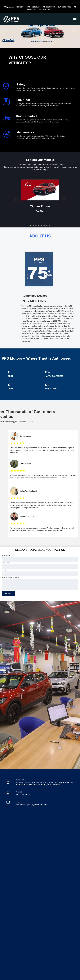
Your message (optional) (40, 584)
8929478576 (51, 7)
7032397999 (67, 7)
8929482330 (20, 7)
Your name (40, 558)
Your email (40, 565)
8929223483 (32, 9)
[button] (4, 31)
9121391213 (36, 7)
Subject (40, 573)
